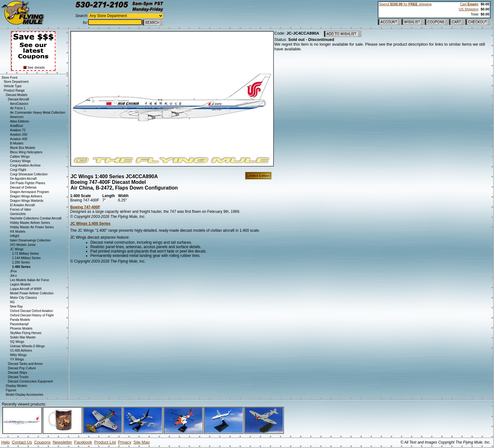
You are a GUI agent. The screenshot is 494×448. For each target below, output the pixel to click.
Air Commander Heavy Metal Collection (38, 113)
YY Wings (17, 359)
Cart (469, 4)
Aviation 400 (19, 139)
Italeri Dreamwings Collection (31, 240)
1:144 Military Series (26, 258)
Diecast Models (16, 95)
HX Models (18, 232)
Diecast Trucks (18, 377)
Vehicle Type (13, 86)
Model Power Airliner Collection (32, 293)
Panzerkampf (19, 324)
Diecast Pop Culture (22, 368)
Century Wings (20, 161)
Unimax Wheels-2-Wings (27, 346)
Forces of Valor (21, 210)
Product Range (14, 91)
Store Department (16, 82)
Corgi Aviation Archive (25, 165)
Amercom (17, 117)
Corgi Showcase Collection (29, 174)
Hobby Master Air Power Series (32, 227)
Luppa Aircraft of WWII (26, 289)
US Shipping (468, 9)
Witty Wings (18, 355)
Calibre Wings (20, 157)
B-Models (17, 143)
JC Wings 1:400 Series (90, 224)
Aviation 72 (18, 130)
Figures (11, 390)
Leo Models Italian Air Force (30, 280)
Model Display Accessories (24, 395)
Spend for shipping (405, 4)
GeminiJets (18, 214)
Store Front (9, 78)
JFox (14, 271)
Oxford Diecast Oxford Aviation (32, 311)
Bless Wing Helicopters (26, 152)
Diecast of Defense (23, 187)
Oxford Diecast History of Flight (32, 315)
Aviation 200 (19, 135)
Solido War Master (23, 337)
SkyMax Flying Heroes (26, 333)
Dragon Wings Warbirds (27, 201)
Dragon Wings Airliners (26, 196)
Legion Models (20, 284)
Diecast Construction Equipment (30, 381)
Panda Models (20, 320)
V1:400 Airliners (21, 351)
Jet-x (14, 276)
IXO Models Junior (23, 245)
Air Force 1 (18, 108)
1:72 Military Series (25, 254)
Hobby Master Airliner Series (30, 223)
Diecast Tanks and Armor (25, 364)
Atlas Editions (20, 121)
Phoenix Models (21, 329)
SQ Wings (17, 342)
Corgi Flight (18, 170)
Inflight (15, 236)
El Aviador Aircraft (23, 205)
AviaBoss (17, 126)
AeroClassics (19, 104)
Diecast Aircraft (18, 99)
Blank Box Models (23, 148)
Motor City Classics (24, 298)
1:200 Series (21, 262)
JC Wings (17, 249)
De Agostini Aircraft (23, 179)
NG (12, 302)
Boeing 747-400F (85, 207)
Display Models (16, 386)
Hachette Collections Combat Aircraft (36, 218)
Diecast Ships (17, 373)
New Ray (17, 306)
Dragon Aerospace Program (30, 192)
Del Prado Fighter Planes (28, 183)
